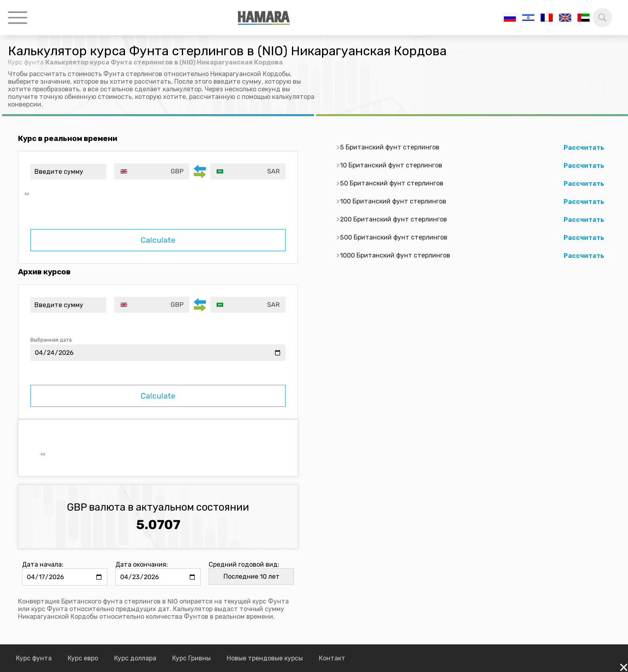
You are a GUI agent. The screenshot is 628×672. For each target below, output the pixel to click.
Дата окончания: (142, 564)
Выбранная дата (51, 340)
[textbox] (152, 171)
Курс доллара (135, 658)
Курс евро (83, 658)
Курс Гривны (191, 658)
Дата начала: (43, 564)
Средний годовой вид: (244, 564)
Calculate (158, 240)
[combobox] (152, 171)
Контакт (332, 658)
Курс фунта (26, 62)
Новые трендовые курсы (265, 658)
